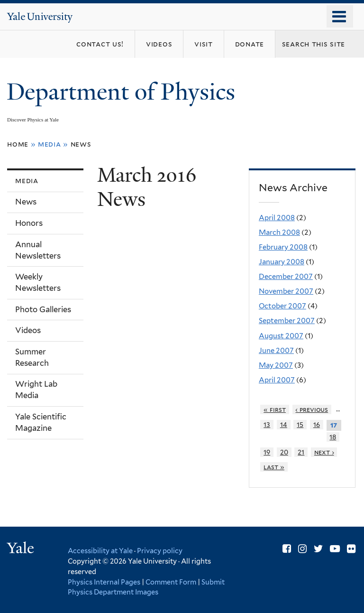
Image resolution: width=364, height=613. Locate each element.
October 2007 (282, 306)
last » (274, 467)
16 (317, 425)
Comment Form (171, 582)
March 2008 (279, 232)
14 (284, 425)
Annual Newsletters (38, 250)
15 (300, 425)
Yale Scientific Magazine (41, 422)
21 (301, 452)
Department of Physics (124, 92)
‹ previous (312, 409)
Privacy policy (160, 551)
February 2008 (283, 247)
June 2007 (276, 351)
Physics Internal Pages (104, 582)
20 (284, 452)
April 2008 (277, 218)
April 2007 (277, 380)
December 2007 (286, 277)
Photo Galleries (43, 309)
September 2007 (287, 321)
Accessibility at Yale (100, 551)
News (81, 144)
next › (324, 452)
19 (267, 452)
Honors (29, 223)
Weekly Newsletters (38, 282)
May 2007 (276, 365)
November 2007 (286, 291)
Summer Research (32, 357)
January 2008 (282, 262)
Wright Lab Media (36, 390)
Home (18, 144)
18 (333, 437)
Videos (28, 330)
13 (267, 425)
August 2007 (281, 336)
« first (275, 409)
